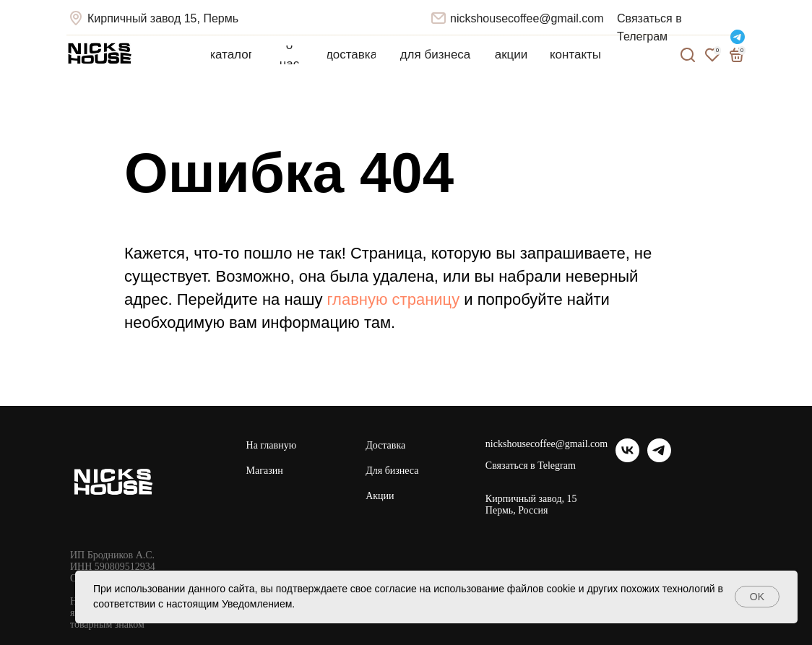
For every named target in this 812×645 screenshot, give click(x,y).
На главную (272, 445)
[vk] (627, 458)
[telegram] (659, 458)
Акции (380, 496)
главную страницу (394, 299)
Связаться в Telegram (531, 466)
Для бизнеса (392, 471)
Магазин (265, 471)
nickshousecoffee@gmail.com (527, 18)
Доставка (385, 445)
